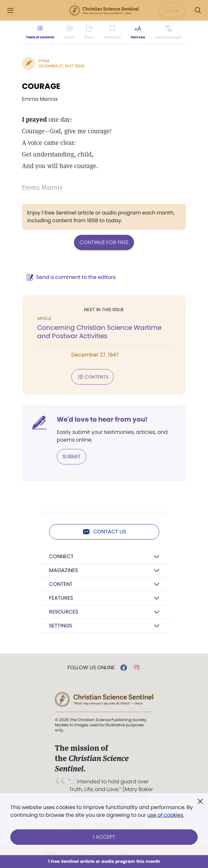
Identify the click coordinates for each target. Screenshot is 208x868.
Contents (93, 377)
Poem (44, 61)
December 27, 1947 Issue (62, 66)
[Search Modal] (198, 10)
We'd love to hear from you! (102, 419)
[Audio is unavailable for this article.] (70, 32)
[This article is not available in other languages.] (169, 32)
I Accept (104, 837)
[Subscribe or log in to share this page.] (89, 32)
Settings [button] (61, 626)
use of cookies (165, 815)
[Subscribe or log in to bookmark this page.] (113, 32)
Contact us (104, 532)
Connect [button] (61, 556)
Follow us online (91, 668)
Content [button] (61, 584)
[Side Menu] (10, 10)
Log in (172, 11)
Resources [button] (64, 612)
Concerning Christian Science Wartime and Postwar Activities (99, 332)
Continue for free (104, 242)
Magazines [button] (63, 570)
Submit (72, 457)
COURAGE (41, 86)
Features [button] (61, 598)
